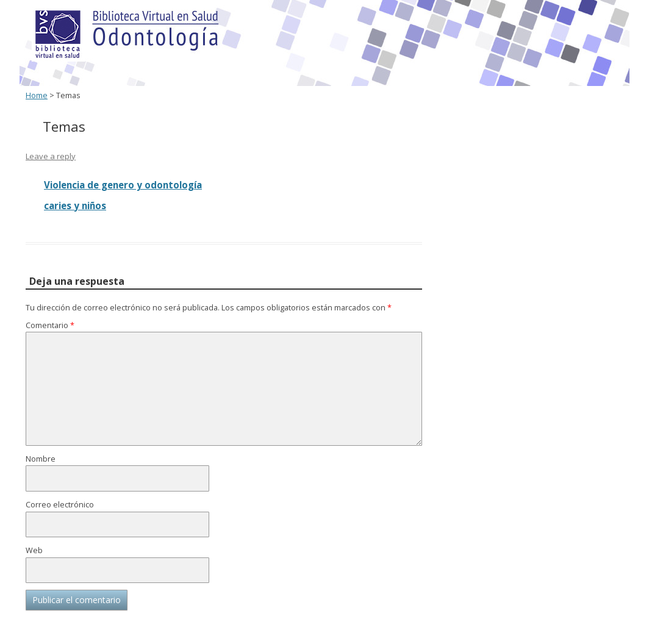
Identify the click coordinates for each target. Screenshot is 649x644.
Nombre (41, 459)
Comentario (50, 325)
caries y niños (75, 206)
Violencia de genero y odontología (123, 185)
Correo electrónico (60, 505)
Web (34, 550)
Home (37, 95)
